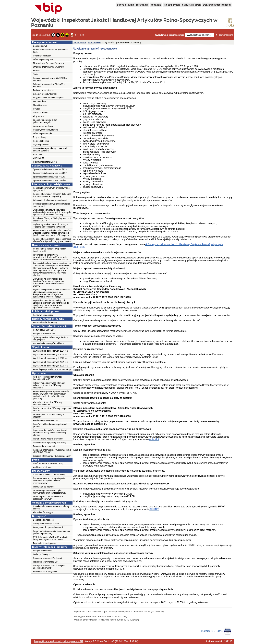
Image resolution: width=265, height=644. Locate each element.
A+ (76, 35)
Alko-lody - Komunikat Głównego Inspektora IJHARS (48, 378)
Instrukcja (142, 5)
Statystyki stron (191, 5)
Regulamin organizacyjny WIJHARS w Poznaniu (50, 79)
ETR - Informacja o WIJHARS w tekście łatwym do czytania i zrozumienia (51, 538)
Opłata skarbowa (41, 113)
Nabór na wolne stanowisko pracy (48, 463)
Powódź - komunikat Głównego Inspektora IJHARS (52, 410)
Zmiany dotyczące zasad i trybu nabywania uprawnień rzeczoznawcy (50, 492)
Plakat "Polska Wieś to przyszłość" (49, 439)
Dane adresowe (40, 46)
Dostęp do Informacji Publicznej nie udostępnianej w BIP (49, 567)
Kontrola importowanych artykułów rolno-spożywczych (52, 189)
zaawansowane (226, 35)
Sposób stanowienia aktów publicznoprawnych (45, 121)
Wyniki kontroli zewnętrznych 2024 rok (50, 351)
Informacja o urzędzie (43, 59)
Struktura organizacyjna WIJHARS (48, 67)
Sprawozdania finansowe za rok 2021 (50, 177)
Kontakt (37, 71)
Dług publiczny (40, 137)
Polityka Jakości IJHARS (44, 334)
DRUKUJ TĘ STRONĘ (216, 631)
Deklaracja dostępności (217, 5)
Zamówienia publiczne (43, 126)
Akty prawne (39, 116)
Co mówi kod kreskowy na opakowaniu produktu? (51, 425)
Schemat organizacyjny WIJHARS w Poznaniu (49, 85)
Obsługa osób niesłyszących (46, 524)
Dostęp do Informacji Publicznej (47, 558)
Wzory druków (40, 101)
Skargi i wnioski (40, 105)
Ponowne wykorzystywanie (45, 572)
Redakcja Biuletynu (42, 554)
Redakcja (156, 5)
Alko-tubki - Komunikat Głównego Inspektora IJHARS (48, 403)
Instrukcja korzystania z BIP (46, 562)
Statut (36, 74)
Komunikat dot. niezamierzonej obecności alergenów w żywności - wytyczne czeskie (52, 240)
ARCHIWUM (39, 158)
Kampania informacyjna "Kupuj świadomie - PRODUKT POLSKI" (52, 451)
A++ (82, 35)
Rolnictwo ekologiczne (43, 315)
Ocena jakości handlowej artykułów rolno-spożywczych (52, 205)
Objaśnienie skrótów (42, 56)
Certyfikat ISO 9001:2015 (44, 330)
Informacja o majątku (43, 134)
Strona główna (125, 5)
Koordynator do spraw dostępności (49, 527)
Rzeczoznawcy (95, 42)
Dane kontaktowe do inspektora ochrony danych (51, 508)
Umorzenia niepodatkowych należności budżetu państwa (51, 150)
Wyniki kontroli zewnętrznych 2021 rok (50, 362)
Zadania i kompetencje (43, 90)
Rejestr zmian (172, 5)
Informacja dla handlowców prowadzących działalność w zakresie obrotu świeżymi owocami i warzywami (51, 257)
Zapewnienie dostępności (45, 543)
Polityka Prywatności (43, 551)
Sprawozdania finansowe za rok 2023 (50, 169)
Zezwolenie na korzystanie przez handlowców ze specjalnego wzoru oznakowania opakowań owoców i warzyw (49, 282)
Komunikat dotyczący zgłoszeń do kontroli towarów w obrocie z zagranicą (52, 195)
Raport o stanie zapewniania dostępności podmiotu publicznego (52, 532)
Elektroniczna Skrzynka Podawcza (48, 63)
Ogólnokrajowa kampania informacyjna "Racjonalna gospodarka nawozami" (51, 226)
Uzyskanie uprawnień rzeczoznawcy (49, 475)
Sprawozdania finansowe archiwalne (50, 181)
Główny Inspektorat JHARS (45, 162)
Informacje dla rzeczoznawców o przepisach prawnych (48, 498)
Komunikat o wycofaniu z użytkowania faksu (50, 51)
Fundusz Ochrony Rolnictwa (46, 421)
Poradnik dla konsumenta (45, 446)
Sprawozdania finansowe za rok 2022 (50, 173)
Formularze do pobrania (44, 487)
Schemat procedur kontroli (45, 94)
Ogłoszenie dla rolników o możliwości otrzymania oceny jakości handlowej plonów (50, 433)
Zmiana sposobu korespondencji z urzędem (49, 416)
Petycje (36, 109)
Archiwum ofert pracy (43, 467)
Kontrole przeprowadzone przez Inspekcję (52, 369)
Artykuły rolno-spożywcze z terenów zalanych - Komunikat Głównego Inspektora (49, 385)
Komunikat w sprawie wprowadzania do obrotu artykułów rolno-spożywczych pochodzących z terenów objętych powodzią (51, 395)
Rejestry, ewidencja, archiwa (46, 130)
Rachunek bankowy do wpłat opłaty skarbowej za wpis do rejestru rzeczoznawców (49, 481)
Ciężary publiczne (41, 145)
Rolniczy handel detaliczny (45, 323)
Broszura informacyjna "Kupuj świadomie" (52, 456)
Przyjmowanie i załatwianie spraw (48, 98)
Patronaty (38, 154)
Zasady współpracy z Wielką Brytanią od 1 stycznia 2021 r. (52, 220)
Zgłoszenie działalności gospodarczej (50, 200)
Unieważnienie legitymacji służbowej (50, 443)
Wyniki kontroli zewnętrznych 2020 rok (50, 366)
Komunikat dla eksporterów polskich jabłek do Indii (50, 250)
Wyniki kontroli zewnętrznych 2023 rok (50, 355)
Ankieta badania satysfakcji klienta (49, 343)
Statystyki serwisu (43, 641)
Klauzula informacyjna (43, 512)
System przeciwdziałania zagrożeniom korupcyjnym (50, 339)
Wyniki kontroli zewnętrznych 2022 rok (50, 358)
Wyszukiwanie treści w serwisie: (170, 35)
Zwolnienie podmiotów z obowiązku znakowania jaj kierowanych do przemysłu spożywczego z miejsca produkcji (52, 212)
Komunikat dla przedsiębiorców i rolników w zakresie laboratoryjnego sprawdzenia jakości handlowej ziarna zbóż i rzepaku (52, 233)
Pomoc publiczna (41, 141)
